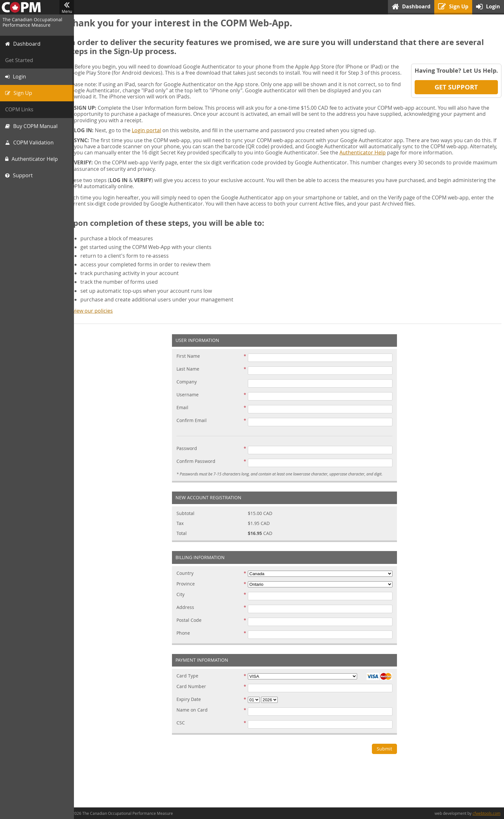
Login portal (156, 136)
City (185, 601)
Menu (67, 7)
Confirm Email (196, 427)
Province (190, 590)
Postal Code (194, 626)
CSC (185, 729)
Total (186, 540)
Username (192, 401)
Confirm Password (201, 468)
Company (191, 388)
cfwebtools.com (486, 813)
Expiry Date (194, 706)
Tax (185, 530)
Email (187, 414)
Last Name (193, 376)
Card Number (196, 693)
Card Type (192, 682)
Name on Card (197, 716)
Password (192, 455)
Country (190, 580)
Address (190, 614)
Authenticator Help (401, 159)
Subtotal (190, 520)
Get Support (456, 87)
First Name (193, 363)
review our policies (100, 317)
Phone (188, 639)
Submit (389, 755)
